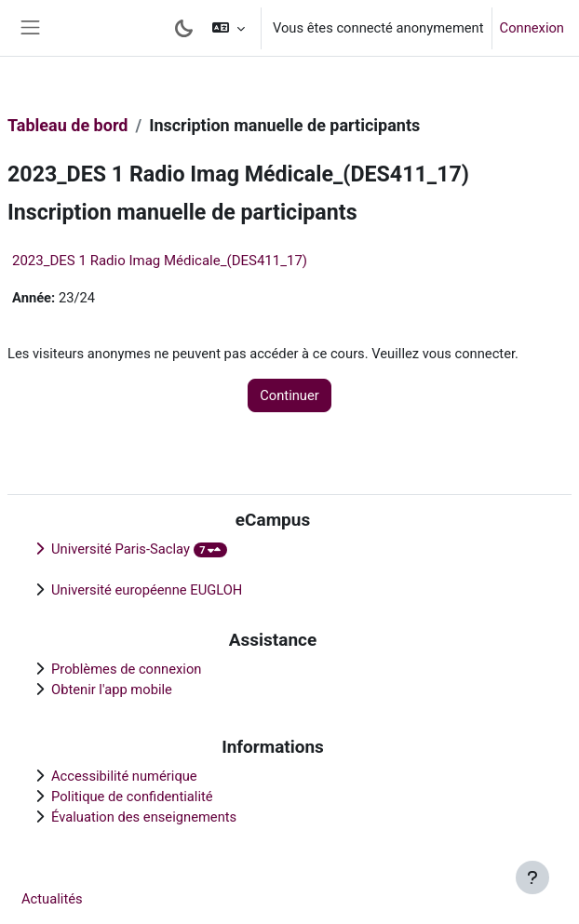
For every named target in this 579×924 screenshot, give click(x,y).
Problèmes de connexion (126, 669)
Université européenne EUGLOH (147, 590)
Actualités (52, 899)
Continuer (289, 395)
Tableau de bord (67, 125)
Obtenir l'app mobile (112, 690)
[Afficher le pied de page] (532, 877)
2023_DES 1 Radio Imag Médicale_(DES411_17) (160, 261)
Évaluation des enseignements (144, 817)
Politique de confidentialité (132, 797)
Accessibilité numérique (124, 776)
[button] (229, 28)
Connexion (532, 28)
